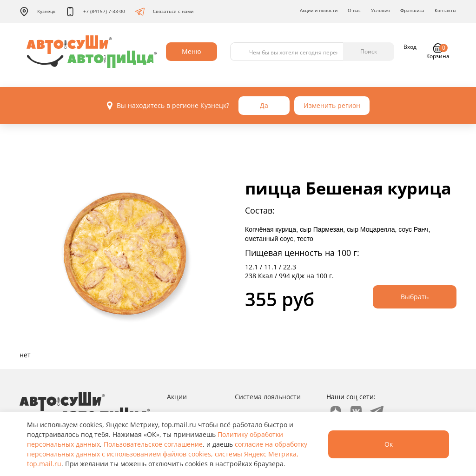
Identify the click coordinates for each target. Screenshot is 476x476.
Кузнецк (37, 12)
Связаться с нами (164, 12)
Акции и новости (319, 10)
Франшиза (412, 10)
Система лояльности (268, 397)
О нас (354, 10)
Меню (192, 51)
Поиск (369, 51)
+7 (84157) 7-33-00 (95, 12)
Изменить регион (332, 105)
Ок (389, 444)
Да (264, 105)
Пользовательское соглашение (153, 444)
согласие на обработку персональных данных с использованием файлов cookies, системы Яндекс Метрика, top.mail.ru (167, 454)
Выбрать (415, 297)
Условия (380, 10)
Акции (177, 397)
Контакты (446, 10)
